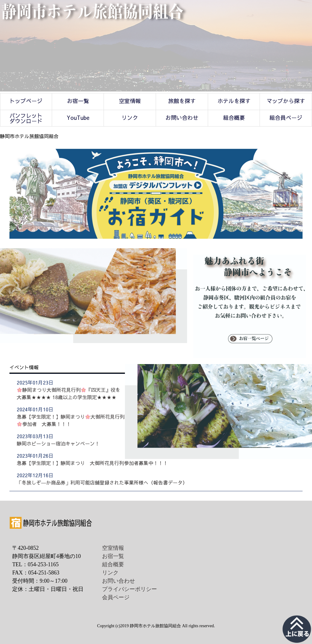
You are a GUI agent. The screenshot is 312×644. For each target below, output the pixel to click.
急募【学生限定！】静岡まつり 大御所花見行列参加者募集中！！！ (92, 463)
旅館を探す (182, 101)
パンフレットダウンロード (26, 118)
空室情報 (130, 101)
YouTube (78, 118)
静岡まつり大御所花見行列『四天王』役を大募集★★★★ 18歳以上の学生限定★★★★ (69, 393)
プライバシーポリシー (129, 589)
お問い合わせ (182, 118)
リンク (130, 118)
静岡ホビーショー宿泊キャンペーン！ (58, 443)
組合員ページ (286, 118)
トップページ (26, 101)
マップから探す (286, 101)
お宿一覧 (78, 101)
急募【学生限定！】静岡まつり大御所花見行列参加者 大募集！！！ (71, 420)
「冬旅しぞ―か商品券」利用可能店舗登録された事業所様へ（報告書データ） (102, 482)
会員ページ (116, 597)
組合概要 (234, 118)
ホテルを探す (234, 101)
